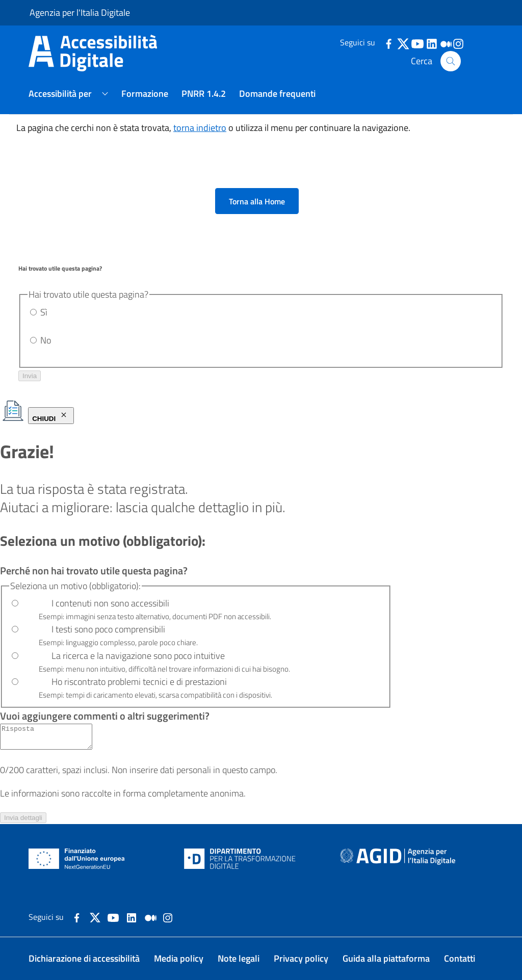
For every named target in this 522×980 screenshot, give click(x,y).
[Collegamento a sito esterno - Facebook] (77, 917)
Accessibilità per (60, 94)
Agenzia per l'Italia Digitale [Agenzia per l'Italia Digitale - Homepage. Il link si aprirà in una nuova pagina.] (80, 12)
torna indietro (200, 128)
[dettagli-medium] (446, 43)
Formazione (145, 94)
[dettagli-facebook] (388, 43)
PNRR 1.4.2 (204, 94)
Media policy (179, 958)
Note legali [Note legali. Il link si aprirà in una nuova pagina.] (239, 958)
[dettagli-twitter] (403, 43)
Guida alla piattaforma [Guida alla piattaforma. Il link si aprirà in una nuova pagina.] (386, 958)
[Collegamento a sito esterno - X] (95, 917)
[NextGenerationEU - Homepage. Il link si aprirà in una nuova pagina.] (77, 859)
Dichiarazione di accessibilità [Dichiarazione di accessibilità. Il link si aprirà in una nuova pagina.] (84, 958)
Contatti (460, 958)
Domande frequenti (277, 94)
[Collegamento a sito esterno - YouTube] (113, 917)
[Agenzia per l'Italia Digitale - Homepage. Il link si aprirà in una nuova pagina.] (398, 859)
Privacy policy (301, 958)
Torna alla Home (257, 201)
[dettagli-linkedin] (431, 43)
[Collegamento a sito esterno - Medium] (151, 917)
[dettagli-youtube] (417, 43)
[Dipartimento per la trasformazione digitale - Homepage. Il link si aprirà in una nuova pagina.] (240, 859)
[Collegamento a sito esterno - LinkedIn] (132, 917)
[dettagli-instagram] (458, 43)
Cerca (436, 61)
